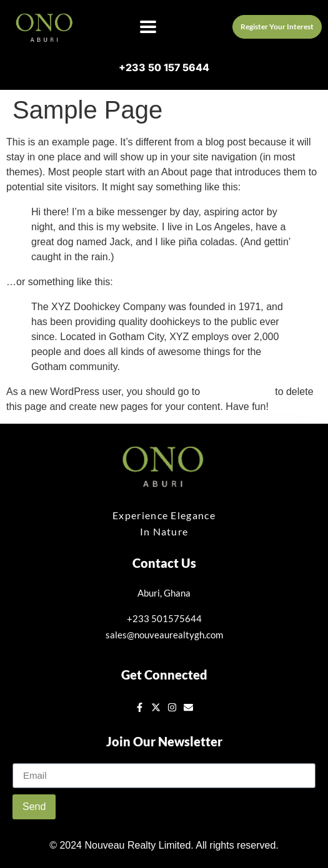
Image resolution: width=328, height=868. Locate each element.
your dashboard (238, 392)
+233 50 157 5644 (164, 67)
